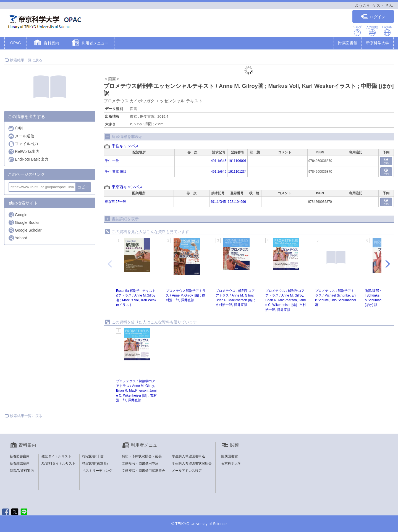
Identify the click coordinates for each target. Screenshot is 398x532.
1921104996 (237, 202)
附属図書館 (348, 43)
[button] (46, 43)
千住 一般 (112, 161)
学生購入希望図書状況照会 (192, 463)
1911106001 (237, 161)
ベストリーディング (97, 471)
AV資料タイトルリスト (58, 463)
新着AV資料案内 (22, 471)
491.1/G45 (219, 161)
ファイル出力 (23, 144)
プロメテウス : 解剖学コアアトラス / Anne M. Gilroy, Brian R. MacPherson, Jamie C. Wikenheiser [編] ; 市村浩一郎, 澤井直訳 (286, 300)
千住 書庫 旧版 (116, 172)
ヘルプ (357, 31)
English (387, 31)
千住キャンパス (125, 146)
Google (18, 215)
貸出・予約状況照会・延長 (142, 456)
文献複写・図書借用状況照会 (143, 471)
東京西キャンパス (127, 187)
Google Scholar (25, 230)
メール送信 (21, 136)
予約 (386, 161)
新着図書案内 (20, 456)
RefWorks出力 (24, 152)
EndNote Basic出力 (28, 159)
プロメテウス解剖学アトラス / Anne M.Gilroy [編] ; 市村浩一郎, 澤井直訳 (186, 295)
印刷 (15, 128)
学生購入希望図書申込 (188, 456)
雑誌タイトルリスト (56, 456)
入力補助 (372, 31)
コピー (83, 187)
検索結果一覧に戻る (23, 60)
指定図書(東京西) (95, 463)
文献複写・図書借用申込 (140, 463)
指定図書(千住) (93, 456)
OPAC (16, 43)
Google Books (24, 222)
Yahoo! (17, 238)
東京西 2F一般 (115, 202)
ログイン (373, 17)
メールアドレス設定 (187, 471)
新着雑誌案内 (20, 463)
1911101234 (237, 172)
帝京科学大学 (378, 43)
